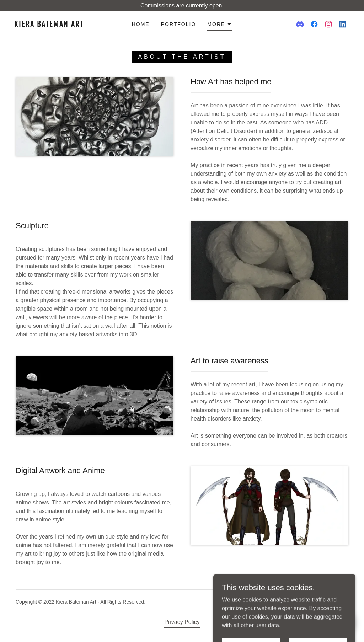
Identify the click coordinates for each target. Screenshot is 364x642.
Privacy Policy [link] (182, 622)
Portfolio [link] (179, 24)
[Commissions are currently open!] (182, 6)
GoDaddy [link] (338, 602)
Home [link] (141, 24)
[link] (59, 25)
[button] (220, 25)
